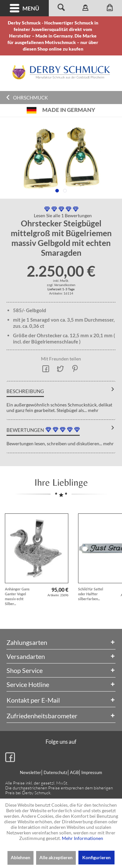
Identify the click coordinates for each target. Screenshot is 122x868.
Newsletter (30, 772)
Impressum (92, 772)
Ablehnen (20, 857)
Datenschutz (55, 772)
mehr (93, 410)
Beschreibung (25, 391)
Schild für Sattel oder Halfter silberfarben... (91, 594)
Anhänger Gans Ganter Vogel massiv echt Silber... (17, 596)
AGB (74, 772)
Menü (24, 8)
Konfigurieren (96, 857)
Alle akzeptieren (56, 857)
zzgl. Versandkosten (61, 285)
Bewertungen (25, 430)
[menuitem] (24, 8)
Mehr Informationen (82, 838)
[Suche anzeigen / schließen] (61, 8)
